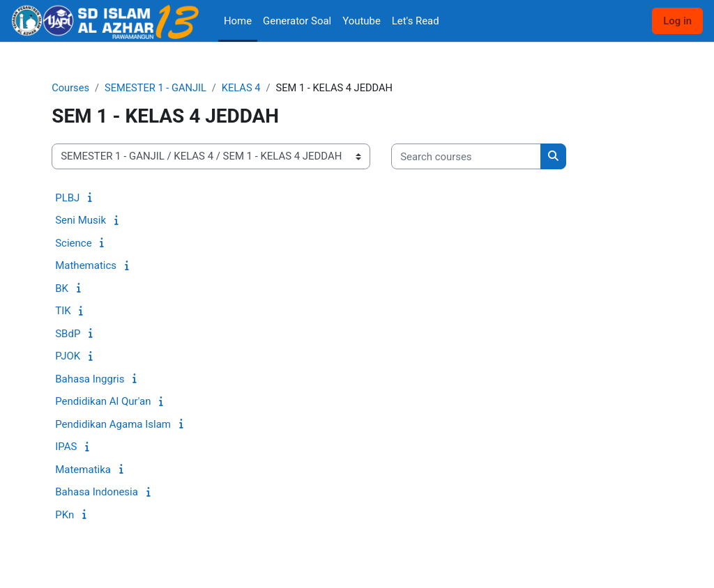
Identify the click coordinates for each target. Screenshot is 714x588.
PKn (64, 515)
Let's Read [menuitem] (416, 21)
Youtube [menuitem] (362, 21)
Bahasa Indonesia (97, 493)
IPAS (66, 447)
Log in (677, 21)
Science (73, 243)
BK (62, 288)
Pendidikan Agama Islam (113, 424)
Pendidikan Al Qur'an (103, 402)
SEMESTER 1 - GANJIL (157, 88)
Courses (71, 88)
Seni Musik (81, 221)
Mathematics (86, 266)
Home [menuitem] (238, 21)
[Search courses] (466, 157)
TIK (63, 311)
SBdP (68, 334)
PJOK (68, 357)
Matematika (83, 470)
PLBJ (67, 198)
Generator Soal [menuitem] (297, 21)
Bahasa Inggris (90, 379)
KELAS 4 (244, 88)
